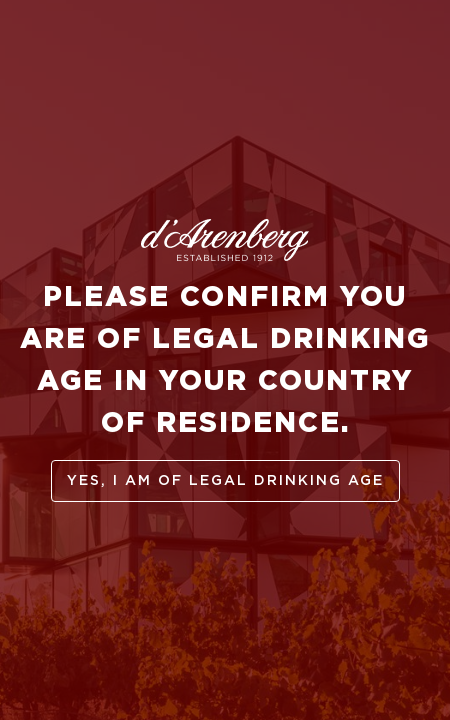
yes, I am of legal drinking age (225, 481)
